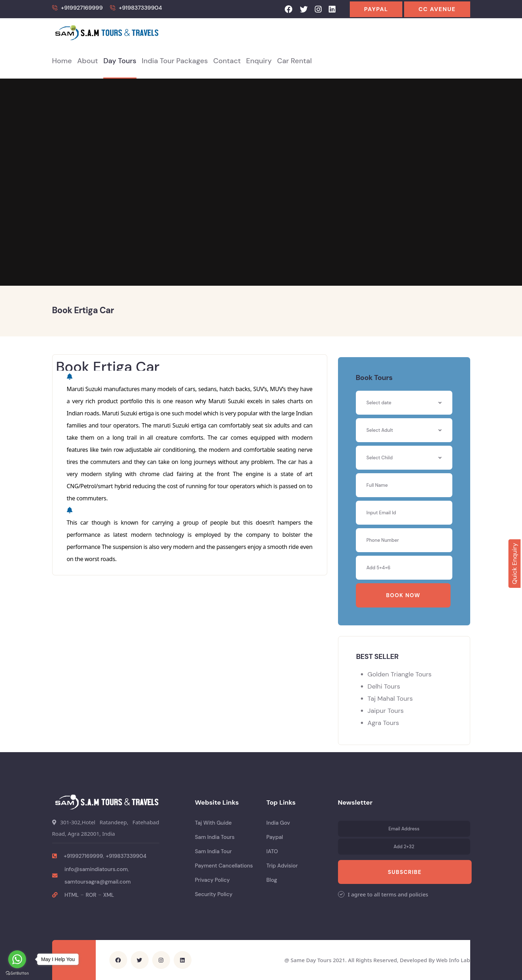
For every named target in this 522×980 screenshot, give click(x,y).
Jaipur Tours (386, 711)
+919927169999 (82, 8)
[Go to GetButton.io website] (17, 973)
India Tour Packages (175, 61)
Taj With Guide (213, 823)
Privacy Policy (213, 880)
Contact (227, 61)
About (88, 61)
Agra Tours (383, 723)
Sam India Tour (213, 851)
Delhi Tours (384, 686)
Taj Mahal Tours (390, 699)
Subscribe (405, 872)
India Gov (278, 823)
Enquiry (259, 61)
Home (62, 61)
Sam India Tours (215, 837)
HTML (72, 895)
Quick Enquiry (514, 564)
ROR (91, 895)
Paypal (376, 9)
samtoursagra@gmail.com (98, 882)
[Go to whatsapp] (17, 959)
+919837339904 (141, 8)
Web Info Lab (453, 960)
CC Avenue (437, 9)
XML (109, 895)
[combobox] (404, 430)
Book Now (403, 595)
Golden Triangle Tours (400, 674)
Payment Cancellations (224, 866)
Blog (272, 880)
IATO (272, 851)
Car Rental (294, 61)
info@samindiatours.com (96, 869)
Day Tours (120, 61)
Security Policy (214, 894)
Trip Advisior (282, 866)
